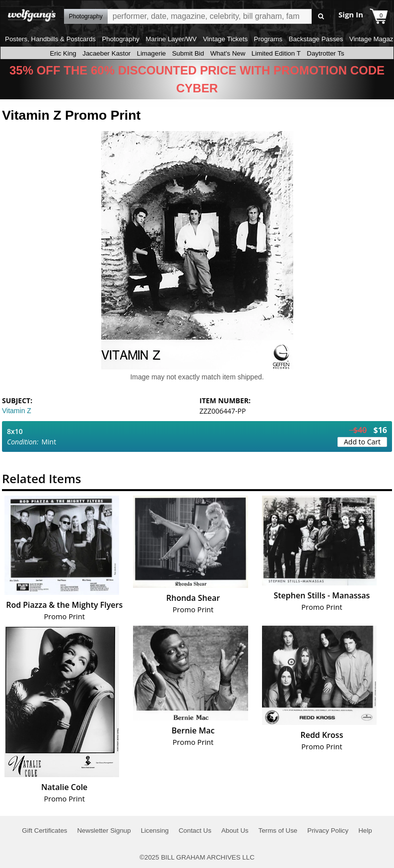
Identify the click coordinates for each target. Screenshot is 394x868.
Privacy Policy (328, 831)
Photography (121, 39)
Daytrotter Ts (325, 53)
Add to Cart (362, 442)
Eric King (63, 53)
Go (321, 17)
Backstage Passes (316, 39)
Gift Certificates (44, 831)
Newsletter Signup (104, 831)
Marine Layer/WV (171, 39)
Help (365, 831)
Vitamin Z (17, 411)
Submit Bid (188, 53)
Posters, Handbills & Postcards (50, 39)
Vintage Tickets (225, 39)
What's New (228, 53)
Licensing (155, 831)
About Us (235, 831)
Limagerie (152, 53)
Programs (268, 39)
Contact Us (195, 831)
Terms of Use (278, 831)
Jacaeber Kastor (106, 53)
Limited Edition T (276, 53)
